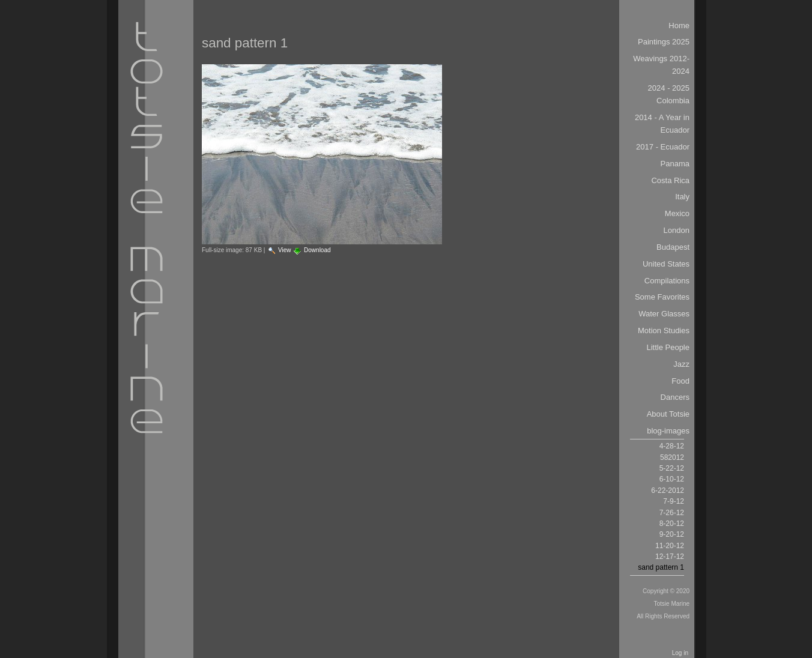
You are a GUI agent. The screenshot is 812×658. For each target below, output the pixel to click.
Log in (680, 653)
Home (679, 26)
